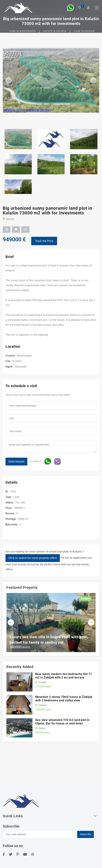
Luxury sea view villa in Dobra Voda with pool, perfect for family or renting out (49, 640)
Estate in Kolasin (55, 31)
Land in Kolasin (84, 31)
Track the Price (44, 241)
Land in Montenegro (23, 31)
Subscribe (85, 834)
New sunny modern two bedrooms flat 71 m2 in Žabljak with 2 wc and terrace (64, 676)
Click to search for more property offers (33, 558)
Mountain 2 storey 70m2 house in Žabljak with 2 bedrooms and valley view (64, 699)
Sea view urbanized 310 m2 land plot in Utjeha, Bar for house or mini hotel (62, 722)
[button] (10, 80)
